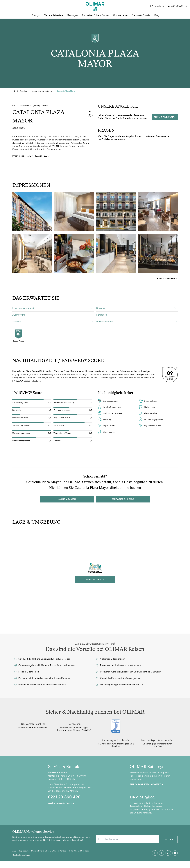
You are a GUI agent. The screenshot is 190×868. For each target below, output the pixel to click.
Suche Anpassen (67, 507)
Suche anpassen (165, 125)
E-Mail (105, 147)
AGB (14, 858)
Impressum (24, 858)
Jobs (87, 858)
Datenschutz (37, 858)
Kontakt (63, 858)
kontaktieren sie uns (123, 507)
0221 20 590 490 (64, 805)
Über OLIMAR (51, 858)
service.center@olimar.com (62, 811)
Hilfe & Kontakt (76, 858)
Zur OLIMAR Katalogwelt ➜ (146, 792)
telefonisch (119, 147)
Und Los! (169, 847)
